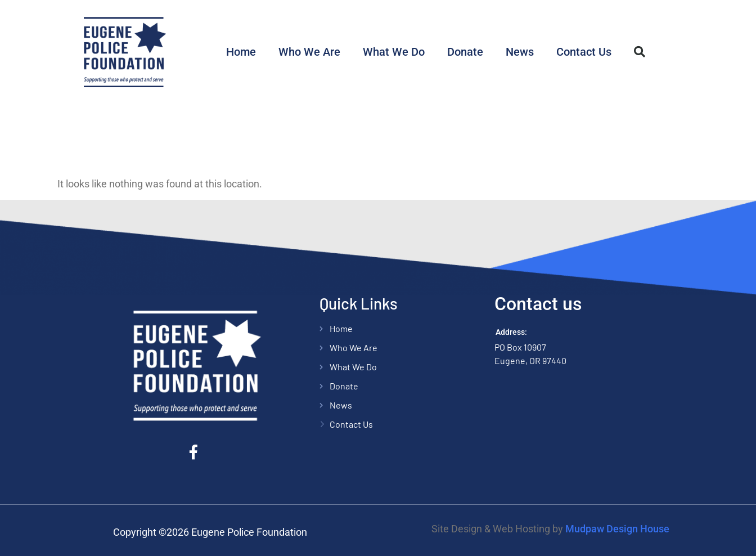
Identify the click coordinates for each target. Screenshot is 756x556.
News (520, 52)
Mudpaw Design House (617, 529)
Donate (465, 52)
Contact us (538, 304)
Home (241, 52)
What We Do (394, 52)
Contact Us (584, 52)
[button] (640, 52)
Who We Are (309, 52)
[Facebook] (197, 451)
